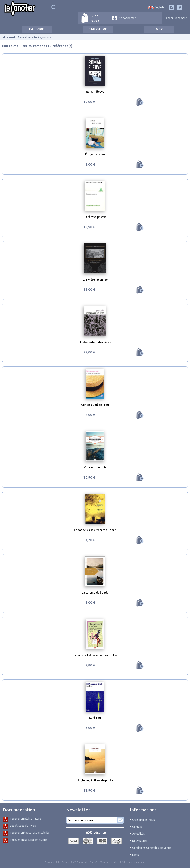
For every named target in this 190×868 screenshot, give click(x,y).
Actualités (138, 834)
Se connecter (127, 18)
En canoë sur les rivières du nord (95, 530)
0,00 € (95, 21)
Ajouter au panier (140, 102)
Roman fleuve (95, 92)
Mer (159, 29)
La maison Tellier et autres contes (95, 655)
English (159, 7)
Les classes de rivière (23, 826)
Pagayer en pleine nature (26, 819)
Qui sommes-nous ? (144, 820)
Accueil (9, 37)
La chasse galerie (95, 217)
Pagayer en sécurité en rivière (28, 840)
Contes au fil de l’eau (95, 405)
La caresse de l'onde (95, 593)
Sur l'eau (95, 718)
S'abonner (120, 820)
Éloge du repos (95, 154)
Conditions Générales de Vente (151, 848)
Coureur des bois (95, 467)
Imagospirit (140, 862)
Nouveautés (140, 841)
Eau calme (98, 29)
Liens (135, 855)
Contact (137, 827)
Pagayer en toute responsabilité (30, 833)
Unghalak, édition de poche (95, 780)
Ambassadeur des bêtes (95, 342)
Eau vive (37, 29)
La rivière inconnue (95, 280)
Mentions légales (109, 862)
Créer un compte (177, 18)
